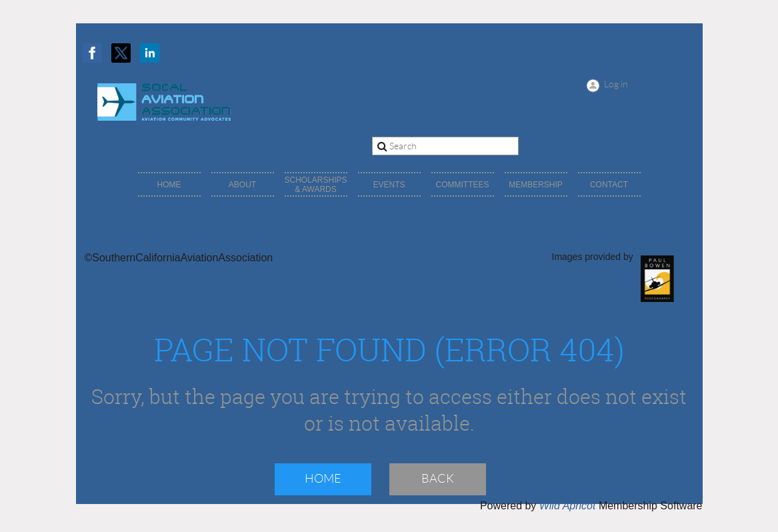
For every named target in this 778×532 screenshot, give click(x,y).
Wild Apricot (568, 506)
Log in (616, 84)
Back (438, 479)
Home (323, 479)
